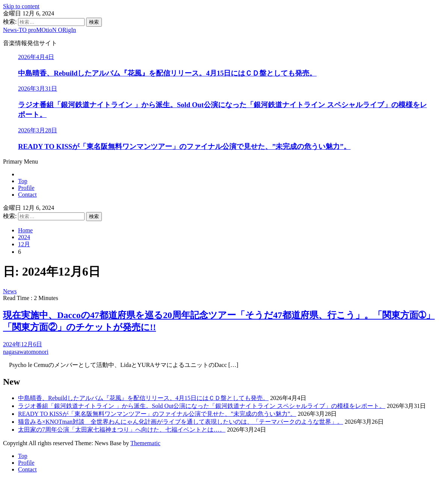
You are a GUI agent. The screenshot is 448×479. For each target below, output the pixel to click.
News (10, 291)
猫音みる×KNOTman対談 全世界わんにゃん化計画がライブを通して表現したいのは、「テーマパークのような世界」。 (181, 422)
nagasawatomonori (26, 352)
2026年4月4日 (36, 57)
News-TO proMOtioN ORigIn (39, 30)
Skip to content (21, 6)
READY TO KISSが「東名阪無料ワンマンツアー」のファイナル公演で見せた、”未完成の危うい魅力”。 (184, 146)
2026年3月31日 (38, 89)
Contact (27, 195)
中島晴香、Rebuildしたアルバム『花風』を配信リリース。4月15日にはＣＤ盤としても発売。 (167, 73)
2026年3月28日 (38, 130)
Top (23, 181)
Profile (26, 188)
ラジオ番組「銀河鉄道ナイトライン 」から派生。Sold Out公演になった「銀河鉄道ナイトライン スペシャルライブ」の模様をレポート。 (202, 406)
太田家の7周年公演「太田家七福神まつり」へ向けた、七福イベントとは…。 (122, 430)
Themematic (145, 443)
